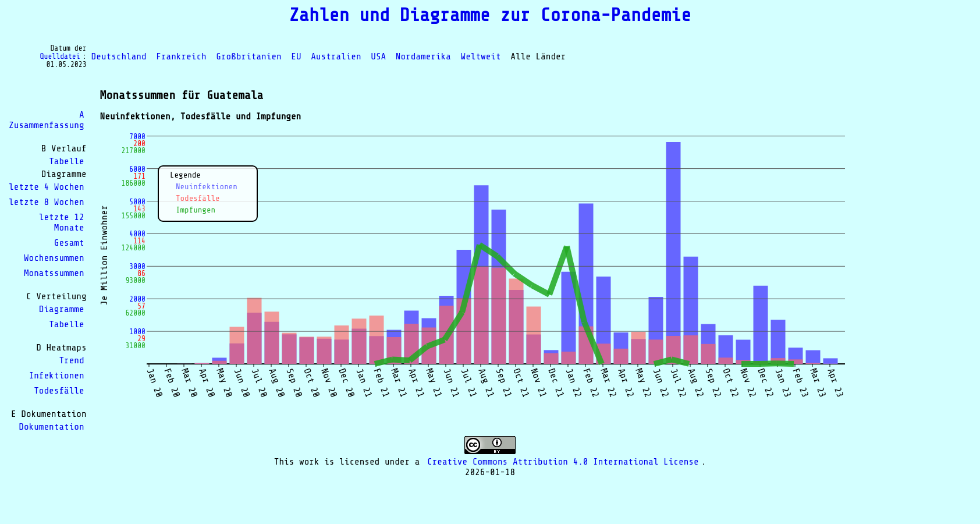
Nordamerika (423, 56)
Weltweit (481, 56)
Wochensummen (54, 258)
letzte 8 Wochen (47, 202)
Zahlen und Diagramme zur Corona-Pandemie (490, 15)
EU (296, 56)
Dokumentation (51, 427)
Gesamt (69, 243)
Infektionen (57, 376)
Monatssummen (54, 273)
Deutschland (119, 56)
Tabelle (66, 161)
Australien (336, 56)
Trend (71, 360)
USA (378, 56)
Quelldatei (60, 56)
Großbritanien (248, 56)
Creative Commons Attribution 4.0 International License (563, 462)
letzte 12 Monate (62, 222)
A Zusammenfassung (47, 120)
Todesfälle (59, 391)
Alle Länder (538, 56)
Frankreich (181, 56)
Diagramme (62, 309)
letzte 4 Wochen (47, 187)
